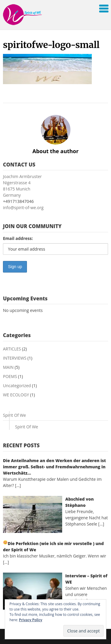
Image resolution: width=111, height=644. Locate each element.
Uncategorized (17, 386)
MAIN (8, 367)
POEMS (10, 376)
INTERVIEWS (15, 358)
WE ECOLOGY (16, 395)
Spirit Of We (15, 415)
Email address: (18, 238)
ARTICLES (12, 349)
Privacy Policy (31, 620)
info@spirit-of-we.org (23, 208)
